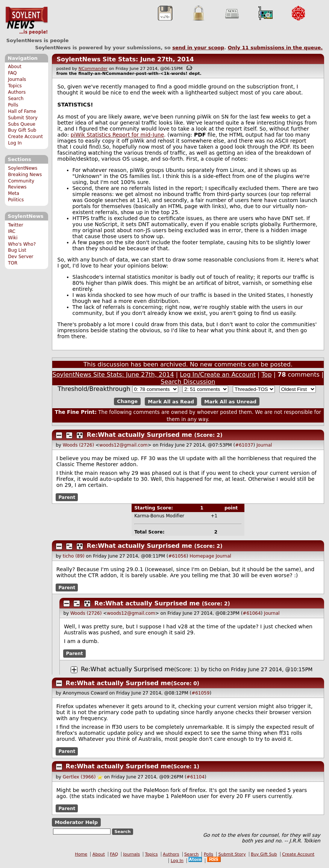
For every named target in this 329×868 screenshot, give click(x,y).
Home (81, 854)
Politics (16, 200)
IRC (12, 231)
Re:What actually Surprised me (139, 435)
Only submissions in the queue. (275, 48)
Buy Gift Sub (22, 130)
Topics (15, 86)
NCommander (93, 69)
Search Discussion (188, 382)
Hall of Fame (22, 111)
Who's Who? (22, 244)
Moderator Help (76, 822)
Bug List (17, 250)
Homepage (202, 556)
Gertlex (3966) (79, 777)
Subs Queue (22, 124)
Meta (14, 193)
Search (16, 99)
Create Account (25, 137)
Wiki (13, 238)
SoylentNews (27, 21)
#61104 (196, 777)
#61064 (252, 613)
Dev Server (20, 257)
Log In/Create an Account (218, 375)
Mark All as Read (171, 401)
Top (267, 375)
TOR (13, 263)
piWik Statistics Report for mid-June (117, 135)
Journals (17, 79)
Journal (264, 445)
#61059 (200, 693)
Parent (67, 497)
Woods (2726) (78, 445)
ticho (215, 669)
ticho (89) (74, 556)
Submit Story (23, 118)
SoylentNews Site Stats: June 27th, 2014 (125, 59)
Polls (13, 105)
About (15, 67)
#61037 (244, 445)
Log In (15, 143)
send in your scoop (198, 48)
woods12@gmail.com (123, 445)
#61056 (177, 556)
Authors (17, 92)
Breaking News (25, 175)
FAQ (12, 73)
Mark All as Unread (230, 401)
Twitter (15, 225)
